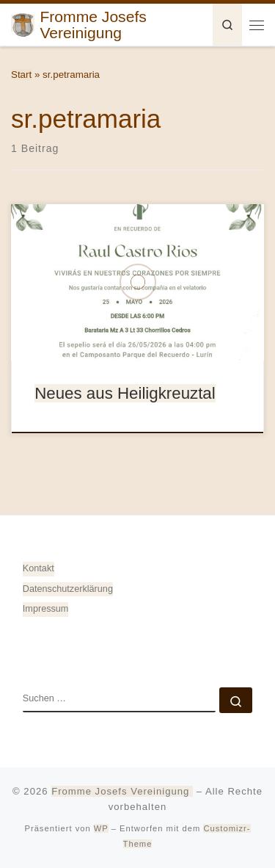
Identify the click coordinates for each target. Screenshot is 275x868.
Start (21, 75)
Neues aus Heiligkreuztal (125, 393)
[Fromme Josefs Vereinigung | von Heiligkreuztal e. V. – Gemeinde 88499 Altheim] (23, 23)
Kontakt (38, 568)
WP (101, 828)
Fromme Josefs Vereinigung (122, 791)
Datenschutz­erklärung (68, 589)
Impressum (46, 609)
